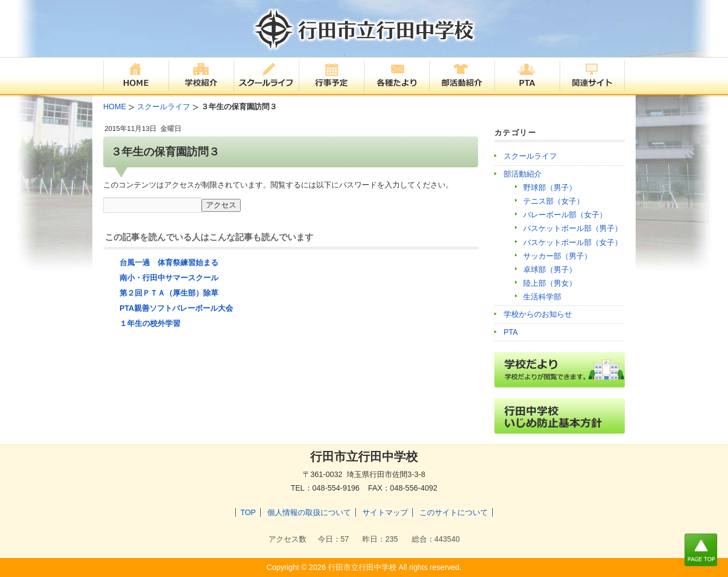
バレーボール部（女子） (565, 215)
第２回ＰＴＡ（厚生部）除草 (169, 293)
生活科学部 (542, 297)
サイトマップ (385, 512)
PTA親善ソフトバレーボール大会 (176, 308)
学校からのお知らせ (538, 314)
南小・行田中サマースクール (169, 278)
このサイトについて (454, 512)
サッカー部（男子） (557, 256)
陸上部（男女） (550, 283)
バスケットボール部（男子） (573, 228)
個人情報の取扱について (309, 512)
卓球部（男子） (550, 269)
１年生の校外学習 (150, 323)
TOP (248, 512)
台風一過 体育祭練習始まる (169, 262)
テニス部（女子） (554, 201)
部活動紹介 (523, 174)
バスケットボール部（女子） (573, 242)
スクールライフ (530, 156)
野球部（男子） (550, 187)
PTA (511, 332)
